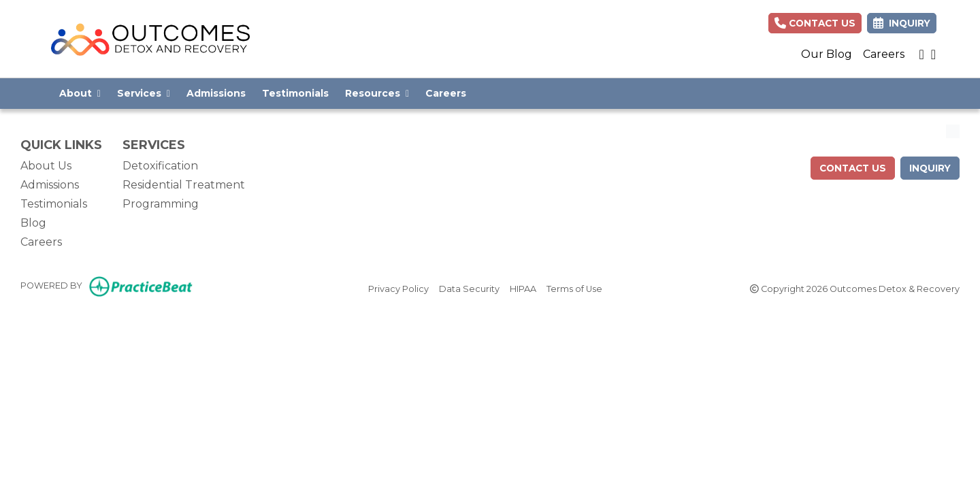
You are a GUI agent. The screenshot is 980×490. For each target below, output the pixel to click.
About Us (46, 166)
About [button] (80, 93)
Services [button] (144, 93)
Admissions (216, 93)
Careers (884, 54)
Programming (161, 204)
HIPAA (523, 288)
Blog (33, 223)
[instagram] (921, 54)
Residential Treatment (184, 185)
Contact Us (815, 23)
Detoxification (160, 166)
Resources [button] (377, 93)
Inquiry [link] (902, 23)
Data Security (469, 288)
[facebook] (933, 54)
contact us (853, 168)
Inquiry (930, 168)
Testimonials (295, 93)
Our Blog (827, 54)
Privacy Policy (398, 288)
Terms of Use (574, 288)
